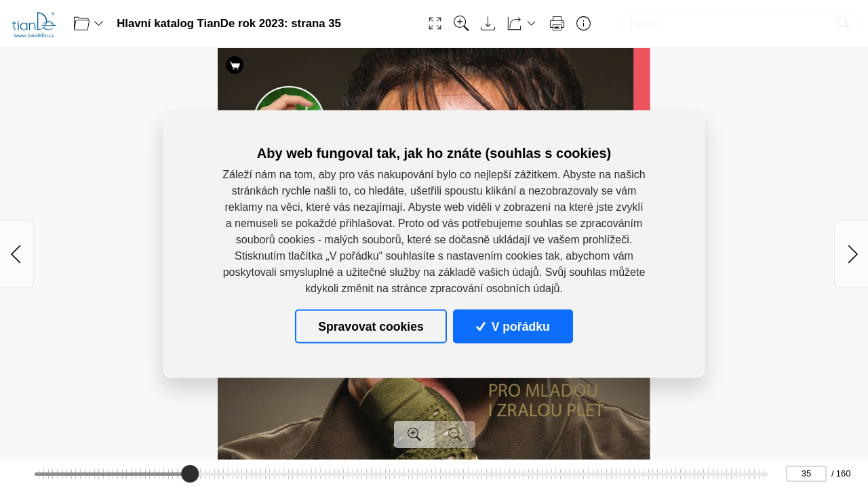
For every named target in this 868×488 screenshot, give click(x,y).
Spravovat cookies (371, 326)
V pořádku (513, 326)
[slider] (191, 474)
